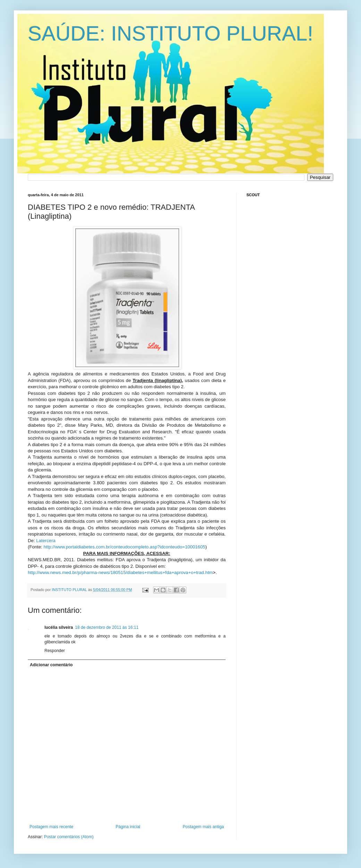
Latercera (46, 541)
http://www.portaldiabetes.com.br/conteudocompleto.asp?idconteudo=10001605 (124, 547)
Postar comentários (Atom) (69, 837)
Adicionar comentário (51, 665)
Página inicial (128, 827)
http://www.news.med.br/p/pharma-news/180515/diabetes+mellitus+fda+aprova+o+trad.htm (120, 572)
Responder (55, 651)
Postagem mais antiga (203, 827)
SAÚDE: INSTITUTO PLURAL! (170, 33)
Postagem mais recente (51, 827)
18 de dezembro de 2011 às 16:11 (107, 627)
